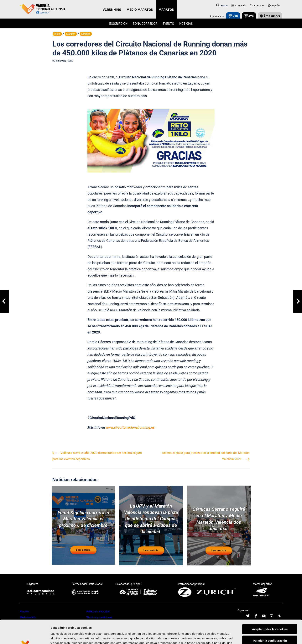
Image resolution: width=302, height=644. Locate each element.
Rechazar (270, 628)
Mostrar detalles (207, 636)
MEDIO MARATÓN (140, 10)
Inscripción (118, 24)
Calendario (239, 6)
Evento (168, 24)
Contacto (257, 6)
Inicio (57, 34)
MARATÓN (166, 10)
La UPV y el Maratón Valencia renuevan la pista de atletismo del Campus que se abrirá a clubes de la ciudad (151, 519)
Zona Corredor (145, 24)
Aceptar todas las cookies (270, 605)
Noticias (186, 24)
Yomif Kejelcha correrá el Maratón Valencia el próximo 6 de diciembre (83, 519)
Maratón (71, 34)
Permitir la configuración (270, 617)
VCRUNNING (112, 10)
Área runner (270, 16)
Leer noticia (83, 550)
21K (233, 16)
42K (249, 16)
